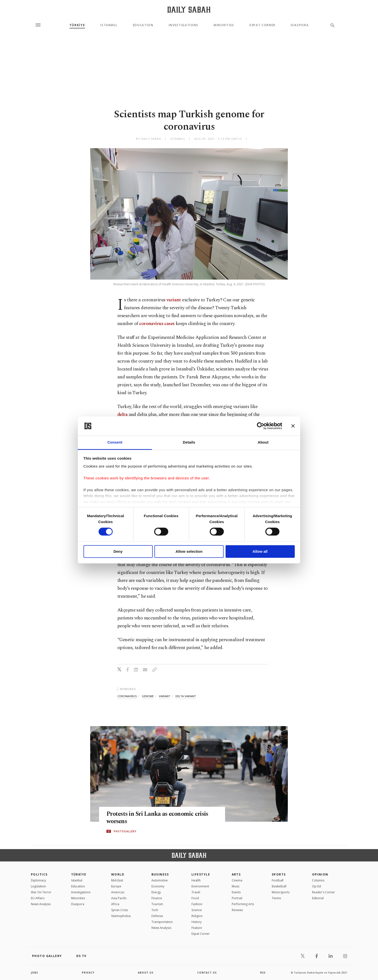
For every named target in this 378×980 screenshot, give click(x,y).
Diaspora (300, 25)
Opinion (320, 874)
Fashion (197, 904)
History (197, 922)
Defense (157, 916)
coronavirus (127, 696)
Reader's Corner (324, 892)
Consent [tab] (115, 442)
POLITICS (39, 874)
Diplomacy (38, 880)
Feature (197, 928)
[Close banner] (293, 426)
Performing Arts (243, 904)
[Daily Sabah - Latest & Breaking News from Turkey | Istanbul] (189, 10)
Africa (115, 904)
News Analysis (41, 904)
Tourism (157, 904)
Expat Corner (262, 25)
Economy (158, 886)
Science (197, 910)
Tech (155, 910)
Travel (196, 892)
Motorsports (281, 892)
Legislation (38, 886)
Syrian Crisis (120, 910)
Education (143, 25)
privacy (88, 973)
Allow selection (189, 551)
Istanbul (109, 25)
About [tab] (263, 442)
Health (196, 880)
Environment (200, 886)
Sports (279, 874)
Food (195, 898)
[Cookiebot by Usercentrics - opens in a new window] (261, 426)
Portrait (237, 898)
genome (148, 696)
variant (174, 300)
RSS (263, 973)
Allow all (260, 551)
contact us (207, 973)
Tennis (276, 898)
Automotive (160, 880)
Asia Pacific (119, 898)
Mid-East (117, 880)
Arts (236, 874)
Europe (116, 886)
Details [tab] (189, 442)
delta (122, 415)
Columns (318, 880)
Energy (156, 892)
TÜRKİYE (77, 25)
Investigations (184, 25)
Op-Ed (316, 886)
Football (278, 880)
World (118, 874)
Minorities (224, 25)
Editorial (318, 898)
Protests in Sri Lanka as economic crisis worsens (159, 818)
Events (236, 892)
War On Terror (41, 892)
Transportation (162, 922)
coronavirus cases (157, 324)
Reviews (237, 910)
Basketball (279, 886)
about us (146, 973)
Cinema (237, 880)
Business (160, 874)
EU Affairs (38, 898)
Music (236, 886)
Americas (118, 892)
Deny (118, 551)
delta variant (186, 696)
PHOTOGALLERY (125, 831)
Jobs (34, 973)
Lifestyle (201, 874)
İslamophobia (121, 916)
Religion (197, 916)
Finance (157, 898)
